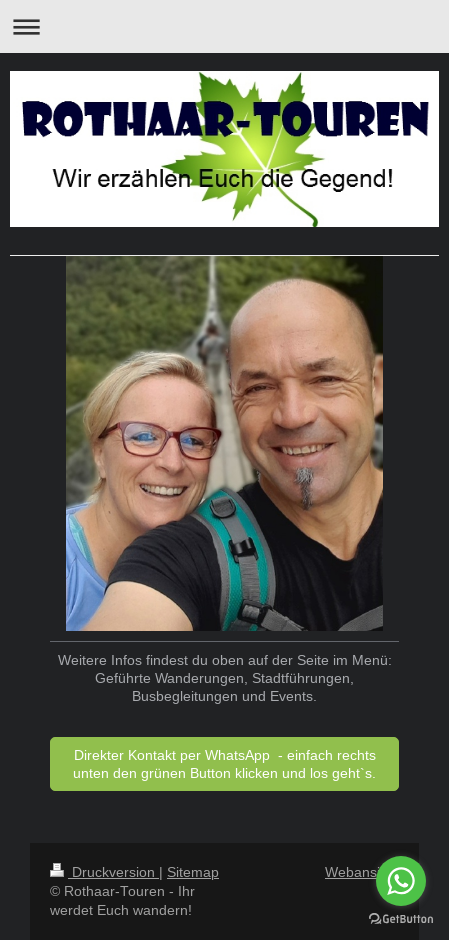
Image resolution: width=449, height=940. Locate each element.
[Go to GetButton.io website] (401, 919)
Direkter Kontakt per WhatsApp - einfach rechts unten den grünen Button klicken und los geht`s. (224, 764)
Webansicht (362, 872)
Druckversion (104, 872)
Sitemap (193, 872)
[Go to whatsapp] (401, 881)
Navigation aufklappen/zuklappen (224, 26)
